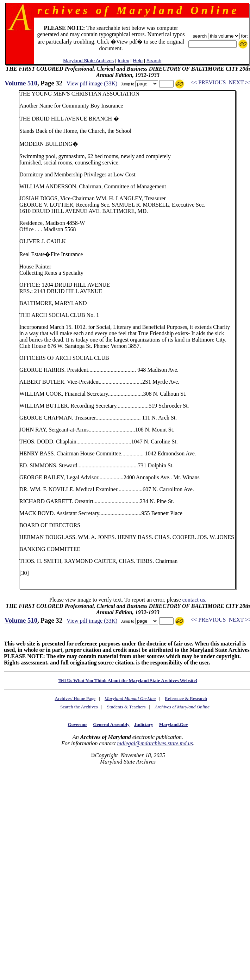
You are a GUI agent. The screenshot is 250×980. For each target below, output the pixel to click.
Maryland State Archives (89, 61)
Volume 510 (21, 83)
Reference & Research (186, 698)
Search (154, 61)
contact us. (194, 600)
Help (138, 61)
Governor (77, 724)
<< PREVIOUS (208, 82)
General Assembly (111, 724)
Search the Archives (79, 707)
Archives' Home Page (75, 698)
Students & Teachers (126, 707)
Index (123, 61)
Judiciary (144, 724)
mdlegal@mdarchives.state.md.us (155, 743)
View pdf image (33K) (92, 83)
